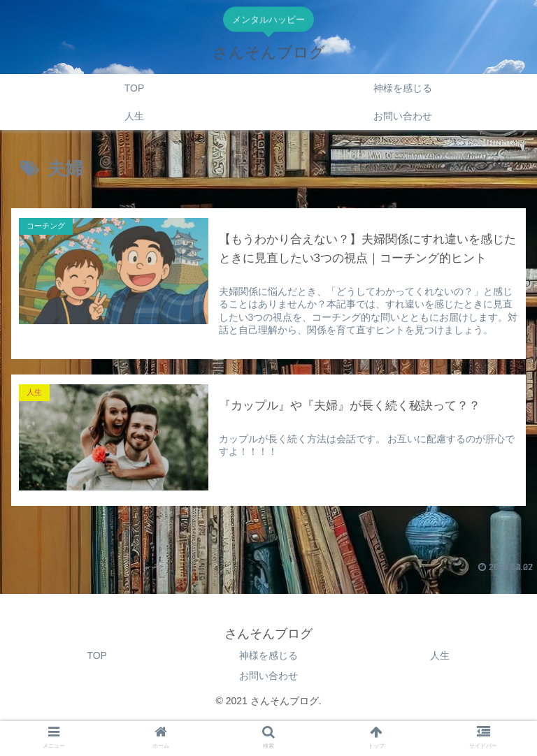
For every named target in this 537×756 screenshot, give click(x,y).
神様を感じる (268, 655)
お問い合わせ (268, 676)
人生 (440, 655)
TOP (97, 655)
